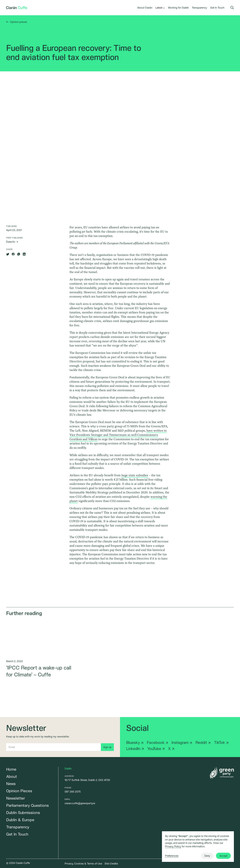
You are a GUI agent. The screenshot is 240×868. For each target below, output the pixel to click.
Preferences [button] (172, 856)
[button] (159, 8)
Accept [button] (223, 856)
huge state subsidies (135, 475)
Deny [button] (207, 856)
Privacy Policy (173, 846)
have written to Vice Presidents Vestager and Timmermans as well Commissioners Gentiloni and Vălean (118, 435)
